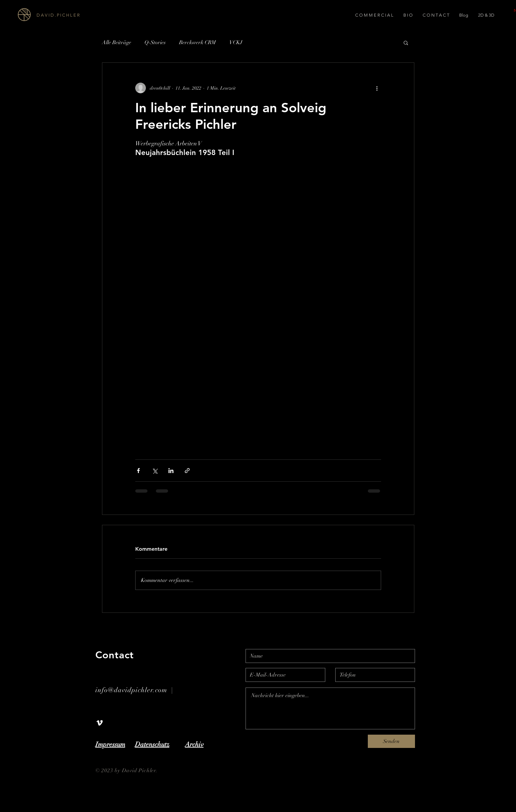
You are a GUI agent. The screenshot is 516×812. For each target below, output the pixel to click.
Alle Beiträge (117, 42)
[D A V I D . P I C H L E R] (74, 15)
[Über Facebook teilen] (138, 471)
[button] (406, 42)
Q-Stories (155, 42)
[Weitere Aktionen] (377, 88)
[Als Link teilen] (187, 471)
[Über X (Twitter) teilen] (155, 471)
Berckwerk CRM (198, 42)
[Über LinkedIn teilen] (171, 471)
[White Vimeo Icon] (100, 723)
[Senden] (391, 741)
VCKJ (236, 42)
